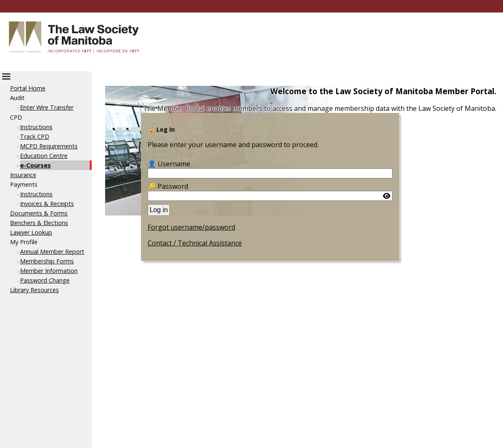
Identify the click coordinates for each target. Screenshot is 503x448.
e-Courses (35, 165)
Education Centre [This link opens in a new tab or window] (44, 156)
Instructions (36, 127)
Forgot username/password (191, 227)
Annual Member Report (52, 252)
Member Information (49, 271)
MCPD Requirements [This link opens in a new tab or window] (49, 146)
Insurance (23, 175)
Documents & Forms (39, 213)
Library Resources (34, 290)
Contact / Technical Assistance (195, 243)
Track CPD (35, 136)
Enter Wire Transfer (47, 107)
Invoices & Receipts (47, 204)
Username (174, 164)
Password (173, 186)
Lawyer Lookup (31, 232)
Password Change (45, 280)
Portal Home (28, 88)
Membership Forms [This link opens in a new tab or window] (47, 261)
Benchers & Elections (39, 223)
